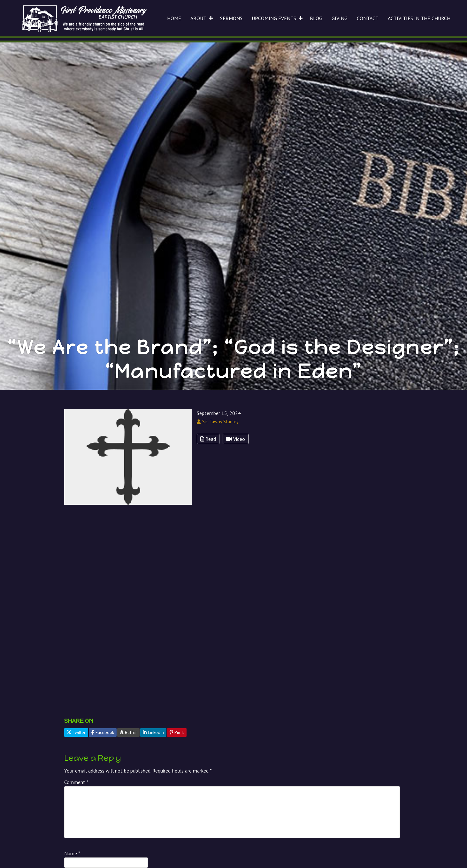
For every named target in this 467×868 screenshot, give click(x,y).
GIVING (340, 18)
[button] (211, 18)
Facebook (103, 732)
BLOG (316, 18)
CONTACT (368, 18)
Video (236, 439)
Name (72, 853)
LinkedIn (153, 732)
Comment (76, 782)
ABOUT (198, 18)
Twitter (76, 732)
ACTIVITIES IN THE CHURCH (419, 18)
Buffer (128, 732)
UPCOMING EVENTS (274, 18)
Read (208, 439)
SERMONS (231, 18)
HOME (174, 18)
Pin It (177, 732)
